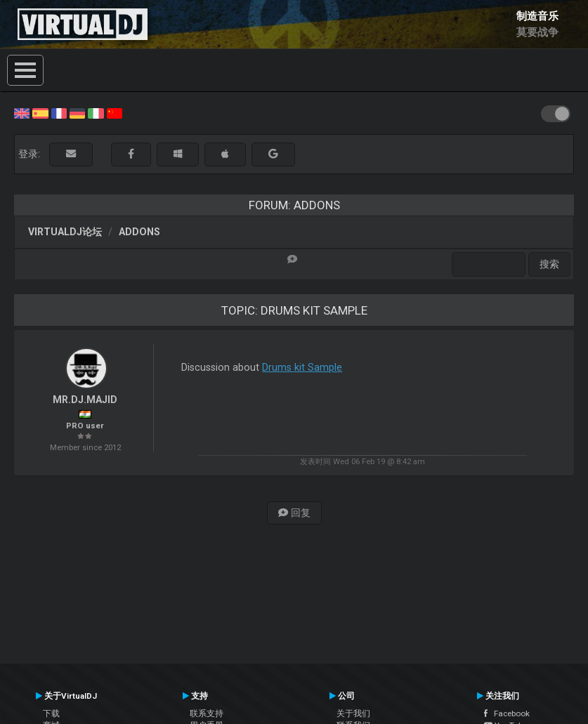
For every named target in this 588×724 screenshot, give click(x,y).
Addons (139, 232)
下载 (51, 713)
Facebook (507, 713)
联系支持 (207, 713)
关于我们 (353, 713)
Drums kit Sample (302, 367)
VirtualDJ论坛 (65, 232)
